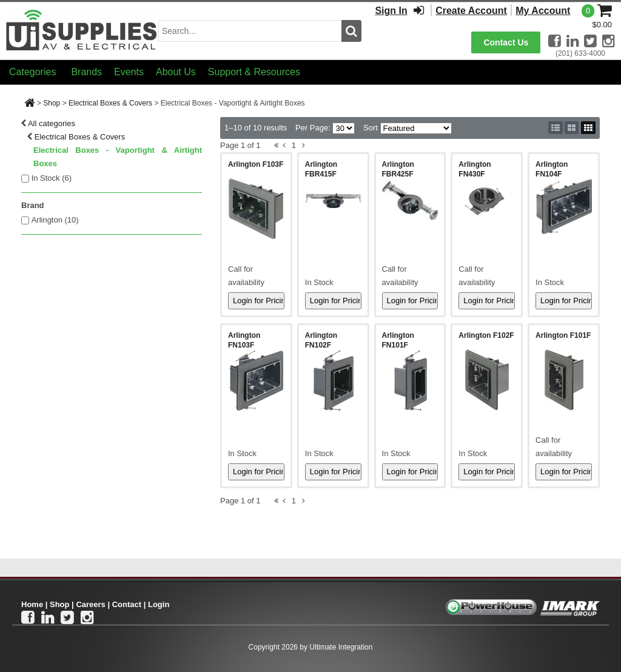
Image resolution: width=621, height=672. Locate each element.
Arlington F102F (486, 335)
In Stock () (52, 178)
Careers (90, 604)
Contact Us (506, 42)
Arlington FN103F (244, 340)
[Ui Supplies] (82, 30)
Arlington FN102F (321, 340)
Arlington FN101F (398, 340)
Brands (86, 72)
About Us (176, 72)
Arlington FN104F (552, 169)
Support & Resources (254, 72)
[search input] (250, 31)
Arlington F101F (563, 335)
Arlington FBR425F (398, 169)
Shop (52, 103)
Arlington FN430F (475, 169)
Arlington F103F (256, 164)
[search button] (351, 31)
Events (129, 72)
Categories (32, 72)
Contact (127, 604)
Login (159, 604)
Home (32, 604)
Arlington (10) (55, 220)
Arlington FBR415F (321, 169)
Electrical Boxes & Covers (110, 103)
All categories (52, 123)
